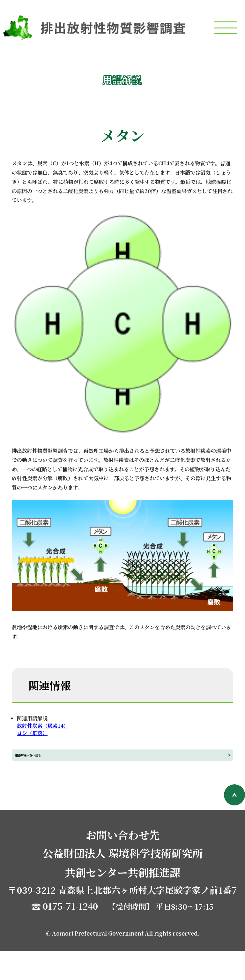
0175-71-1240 (70, 935)
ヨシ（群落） (32, 733)
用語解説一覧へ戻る (71, 770)
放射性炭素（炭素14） (43, 726)
